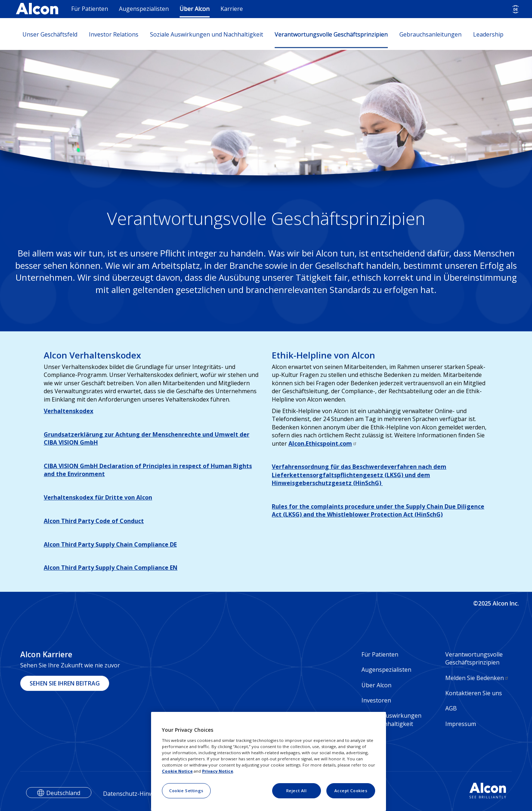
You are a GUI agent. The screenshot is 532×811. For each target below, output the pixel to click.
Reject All (297, 791)
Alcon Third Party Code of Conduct (94, 521)
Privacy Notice (218, 771)
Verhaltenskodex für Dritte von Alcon (98, 497)
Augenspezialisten (144, 9)
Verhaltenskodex (68, 411)
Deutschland (63, 793)
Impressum (461, 724)
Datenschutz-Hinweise (134, 794)
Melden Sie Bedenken (477, 678)
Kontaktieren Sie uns (474, 693)
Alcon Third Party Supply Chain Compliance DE (110, 544)
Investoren (376, 700)
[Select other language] (516, 9)
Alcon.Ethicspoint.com (323, 443)
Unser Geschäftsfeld (50, 34)
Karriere (232, 9)
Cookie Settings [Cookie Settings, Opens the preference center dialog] (186, 791)
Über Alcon (195, 9)
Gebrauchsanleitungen (430, 34)
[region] (269, 761)
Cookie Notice (177, 771)
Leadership (488, 34)
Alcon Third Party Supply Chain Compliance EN (111, 568)
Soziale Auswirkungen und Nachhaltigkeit (207, 34)
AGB (451, 708)
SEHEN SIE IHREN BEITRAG (65, 683)
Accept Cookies (351, 791)
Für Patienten (90, 9)
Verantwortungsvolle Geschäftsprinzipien (331, 34)
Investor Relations (114, 34)
